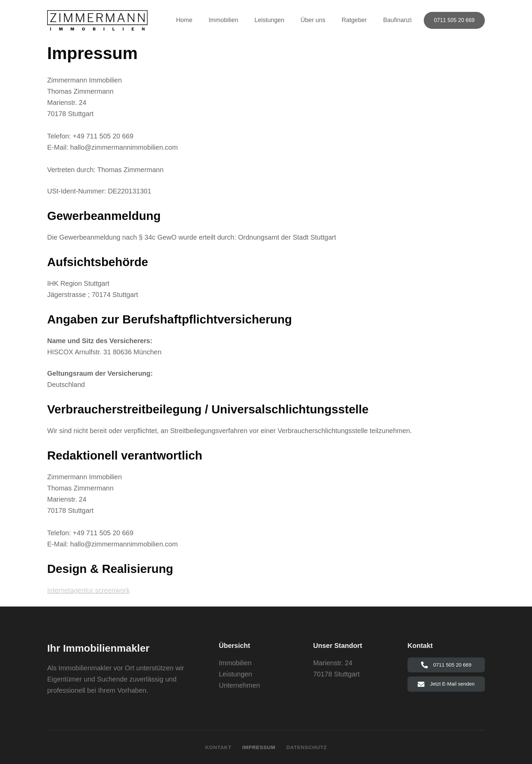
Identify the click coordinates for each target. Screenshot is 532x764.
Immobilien (223, 20)
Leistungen (269, 20)
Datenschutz (307, 747)
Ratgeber (354, 20)
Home (184, 20)
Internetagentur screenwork (88, 590)
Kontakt (218, 747)
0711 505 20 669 (454, 20)
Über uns (313, 20)
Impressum (259, 747)
